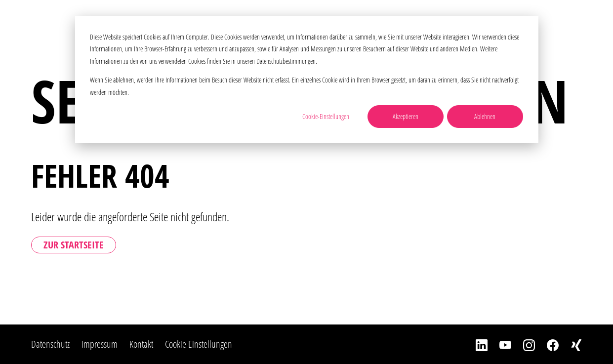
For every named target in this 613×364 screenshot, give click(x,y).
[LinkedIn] (476, 344)
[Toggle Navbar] (590, 22)
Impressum (100, 344)
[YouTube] (499, 344)
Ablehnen (485, 116)
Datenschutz (50, 344)
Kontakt (141, 344)
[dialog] (307, 80)
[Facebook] (547, 344)
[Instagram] (523, 344)
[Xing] (571, 344)
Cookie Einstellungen (199, 344)
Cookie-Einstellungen (326, 116)
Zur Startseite (74, 245)
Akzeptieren (406, 116)
